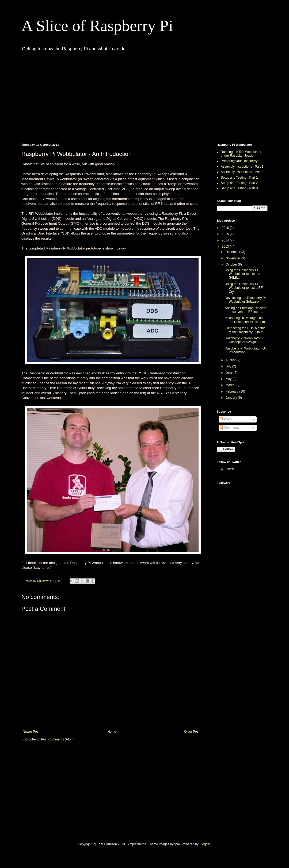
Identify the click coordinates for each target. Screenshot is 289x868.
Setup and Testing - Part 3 (239, 188)
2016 (226, 228)
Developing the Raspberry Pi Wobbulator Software (245, 300)
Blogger (205, 844)
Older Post (192, 732)
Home (112, 732)
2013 (226, 247)
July (229, 366)
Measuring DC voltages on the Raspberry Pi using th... (246, 320)
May (229, 379)
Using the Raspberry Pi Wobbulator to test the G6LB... (242, 274)
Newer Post (31, 732)
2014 (226, 240)
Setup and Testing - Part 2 (239, 183)
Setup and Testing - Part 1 (239, 178)
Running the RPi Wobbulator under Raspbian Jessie (241, 154)
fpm (177, 844)
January (232, 398)
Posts (226, 419)
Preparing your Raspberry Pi (241, 161)
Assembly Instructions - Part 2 (242, 172)
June (229, 372)
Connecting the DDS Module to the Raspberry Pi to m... (245, 330)
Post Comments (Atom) (58, 739)
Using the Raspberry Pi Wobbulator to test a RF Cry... (244, 288)
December (233, 252)
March (231, 385)
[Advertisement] (77, 96)
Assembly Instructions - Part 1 (242, 167)
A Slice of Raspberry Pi (97, 26)
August (231, 360)
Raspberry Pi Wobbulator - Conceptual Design (244, 340)
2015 (226, 234)
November (233, 258)
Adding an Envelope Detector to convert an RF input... (246, 310)
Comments (229, 428)
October (232, 264)
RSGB (143, 373)
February (232, 391)
